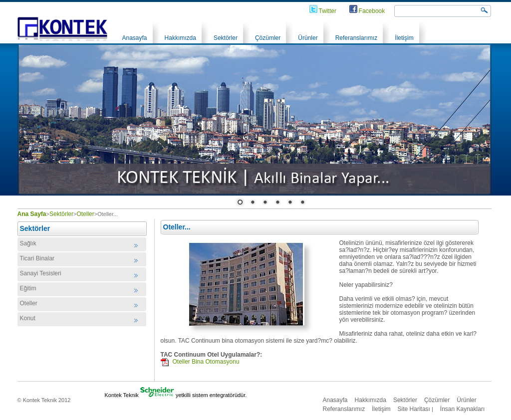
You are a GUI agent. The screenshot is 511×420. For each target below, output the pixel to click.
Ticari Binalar (37, 258)
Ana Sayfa (32, 214)
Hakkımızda (180, 38)
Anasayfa (135, 38)
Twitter (328, 11)
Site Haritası (414, 409)
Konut (28, 318)
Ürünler (308, 38)
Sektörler (226, 38)
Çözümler (268, 38)
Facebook (372, 11)
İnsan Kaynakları (462, 409)
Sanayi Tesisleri (41, 273)
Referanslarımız (357, 38)
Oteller (85, 214)
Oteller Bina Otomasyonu (206, 362)
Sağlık (28, 243)
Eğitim (28, 288)
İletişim (404, 38)
